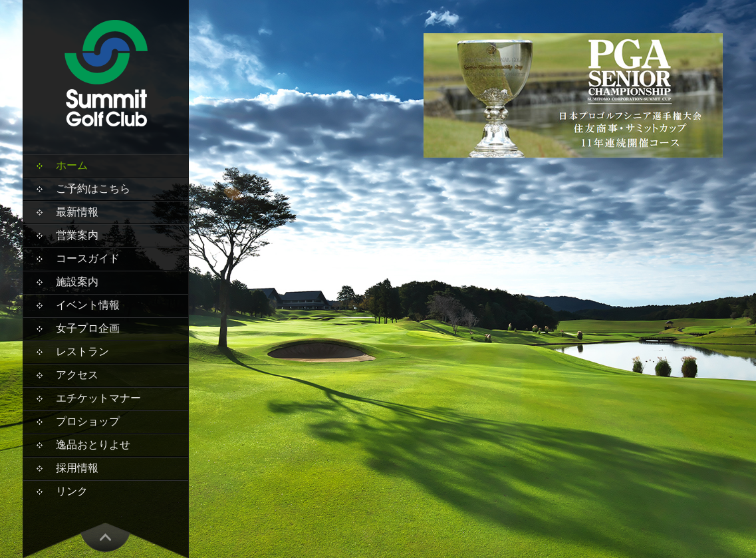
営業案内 (77, 235)
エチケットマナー (98, 398)
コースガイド (88, 258)
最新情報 (77, 212)
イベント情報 (88, 305)
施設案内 (77, 282)
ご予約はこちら (93, 189)
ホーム (72, 165)
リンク (72, 491)
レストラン (82, 351)
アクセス (77, 375)
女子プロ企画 (88, 328)
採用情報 (77, 468)
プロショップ (88, 421)
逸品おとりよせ (93, 445)
